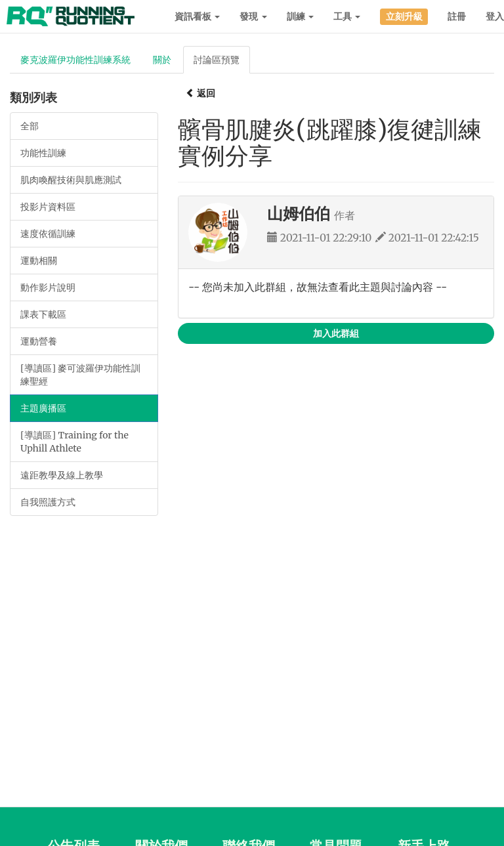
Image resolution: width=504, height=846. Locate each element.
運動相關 (39, 261)
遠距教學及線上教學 (62, 475)
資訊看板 (197, 16)
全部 (30, 126)
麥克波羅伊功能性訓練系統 (75, 60)
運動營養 (39, 341)
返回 (200, 93)
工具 (347, 16)
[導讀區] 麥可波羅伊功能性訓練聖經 (80, 375)
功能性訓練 (43, 153)
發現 (253, 16)
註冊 (457, 16)
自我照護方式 (48, 502)
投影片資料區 (48, 207)
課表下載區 (43, 314)
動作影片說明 (48, 287)
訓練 (300, 16)
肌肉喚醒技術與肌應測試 (71, 180)
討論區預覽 (217, 60)
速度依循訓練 (48, 234)
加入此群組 (336, 333)
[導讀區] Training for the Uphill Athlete (74, 442)
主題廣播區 (43, 408)
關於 (162, 60)
